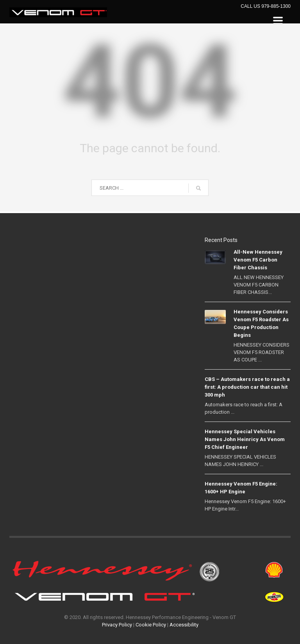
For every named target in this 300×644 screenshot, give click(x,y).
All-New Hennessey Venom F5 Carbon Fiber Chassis (258, 260)
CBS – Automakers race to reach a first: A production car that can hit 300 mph (247, 387)
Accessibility (184, 625)
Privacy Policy (117, 625)
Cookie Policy (151, 625)
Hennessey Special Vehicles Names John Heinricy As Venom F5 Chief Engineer (245, 439)
